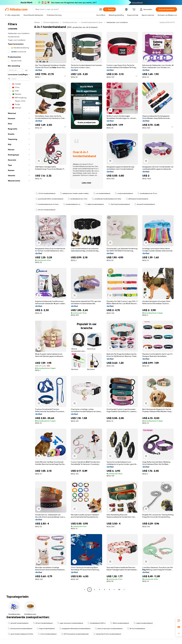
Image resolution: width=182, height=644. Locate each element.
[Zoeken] (109, 9)
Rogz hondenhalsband (46, 629)
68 (119, 590)
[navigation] (19, 306)
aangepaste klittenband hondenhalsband (75, 629)
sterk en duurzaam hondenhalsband (109, 629)
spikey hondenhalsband (94, 204)
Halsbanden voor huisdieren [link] (117, 22)
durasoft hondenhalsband (145, 204)
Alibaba (37, 22)
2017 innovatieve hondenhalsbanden (75, 634)
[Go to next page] (124, 590)
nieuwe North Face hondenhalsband (107, 634)
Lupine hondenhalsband (143, 623)
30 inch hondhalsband (136, 629)
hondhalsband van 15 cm (147, 193)
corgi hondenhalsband (124, 193)
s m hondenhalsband (102, 193)
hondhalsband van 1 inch (78, 199)
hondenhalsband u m (72, 204)
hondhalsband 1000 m (97, 623)
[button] (101, 9)
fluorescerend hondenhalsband (20, 629)
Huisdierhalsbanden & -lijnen (92, 22)
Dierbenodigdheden (51, 22)
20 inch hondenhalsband (45, 210)
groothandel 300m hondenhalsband (49, 199)
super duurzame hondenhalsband (70, 623)
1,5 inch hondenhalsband (45, 193)
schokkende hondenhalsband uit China (107, 199)
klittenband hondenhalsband (137, 199)
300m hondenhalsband (120, 623)
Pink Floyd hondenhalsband (119, 204)
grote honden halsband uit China (21, 634)
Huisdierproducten (70, 22)
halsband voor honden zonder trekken (74, 193)
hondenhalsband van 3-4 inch (47, 204)
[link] (179, 621)
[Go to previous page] (85, 590)
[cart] (134, 10)
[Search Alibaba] (66, 9)
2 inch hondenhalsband (47, 634)
